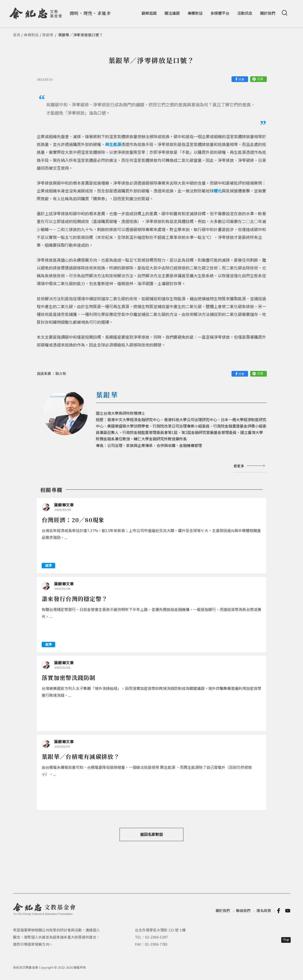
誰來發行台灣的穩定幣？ (75, 599)
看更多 (239, 466)
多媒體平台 (220, 13)
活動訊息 (245, 13)
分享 (241, 79)
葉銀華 (48, 35)
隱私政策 (264, 910)
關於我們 (268, 13)
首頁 (17, 35)
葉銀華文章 (64, 505)
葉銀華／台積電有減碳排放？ (81, 756)
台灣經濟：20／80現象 (73, 520)
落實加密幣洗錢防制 (69, 677)
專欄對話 (195, 13)
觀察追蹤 (149, 13)
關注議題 (172, 13)
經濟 (48, 565)
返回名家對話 (151, 834)
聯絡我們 (243, 910)
